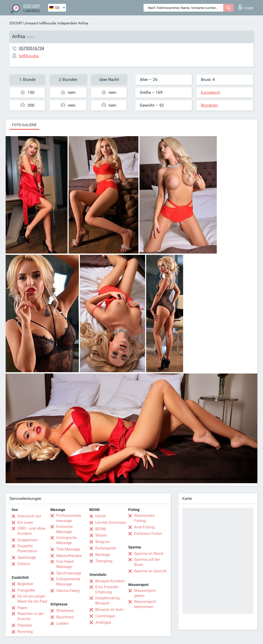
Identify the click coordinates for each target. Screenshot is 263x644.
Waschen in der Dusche (31, 616)
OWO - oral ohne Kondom (31, 531)
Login (246, 7)
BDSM (101, 529)
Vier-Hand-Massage (65, 564)
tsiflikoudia (48, 23)
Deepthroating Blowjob (107, 601)
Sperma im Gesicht (150, 571)
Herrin (101, 516)
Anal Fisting (144, 527)
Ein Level (25, 522)
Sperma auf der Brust (147, 562)
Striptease (65, 611)
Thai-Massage (68, 549)
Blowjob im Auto (110, 610)
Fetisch (24, 564)
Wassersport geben (145, 593)
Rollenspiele (106, 548)
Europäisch (210, 92)
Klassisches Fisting (144, 518)
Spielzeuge (27, 557)
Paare (22, 608)
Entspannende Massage (68, 582)
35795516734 (31, 48)
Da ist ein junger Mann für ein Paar (32, 599)
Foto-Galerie (24, 125)
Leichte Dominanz (111, 522)
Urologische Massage (67, 540)
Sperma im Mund (149, 554)
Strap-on (102, 542)
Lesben (62, 623)
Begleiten (25, 584)
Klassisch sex (29, 516)
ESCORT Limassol (24, 23)
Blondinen (209, 105)
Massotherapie (69, 556)
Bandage (103, 555)
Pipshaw (25, 625)
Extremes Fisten (148, 534)
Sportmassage (69, 573)
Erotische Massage (64, 529)
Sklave (101, 535)
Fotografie (26, 590)
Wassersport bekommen (145, 604)
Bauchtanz (65, 617)
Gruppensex (27, 540)
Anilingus (103, 622)
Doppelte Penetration (27, 548)
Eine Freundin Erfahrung (107, 590)
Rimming (25, 632)
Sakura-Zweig (68, 591)
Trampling (104, 561)
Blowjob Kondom (110, 581)
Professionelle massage (69, 518)
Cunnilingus (105, 616)
